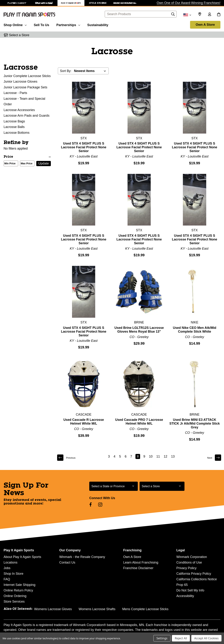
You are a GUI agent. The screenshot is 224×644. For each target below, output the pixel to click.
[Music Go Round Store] (125, 3)
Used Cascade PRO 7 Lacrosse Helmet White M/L (139, 422)
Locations (11, 562)
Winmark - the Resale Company (82, 557)
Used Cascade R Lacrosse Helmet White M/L (84, 422)
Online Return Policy (18, 590)
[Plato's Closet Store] (17, 3)
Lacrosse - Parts (15, 93)
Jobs (7, 568)
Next (213, 458)
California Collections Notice (197, 579)
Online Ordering (15, 596)
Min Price (9, 164)
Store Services (14, 602)
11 (159, 456)
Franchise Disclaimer (138, 568)
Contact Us (67, 562)
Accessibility (185, 596)
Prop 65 (182, 585)
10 (151, 456)
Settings (162, 638)
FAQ (7, 579)
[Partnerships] (68, 24)
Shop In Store (13, 574)
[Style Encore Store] (98, 3)
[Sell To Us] (41, 24)
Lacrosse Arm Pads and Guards (26, 116)
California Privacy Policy (194, 574)
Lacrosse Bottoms (17, 133)
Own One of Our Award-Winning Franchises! (189, 3)
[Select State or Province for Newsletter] (114, 486)
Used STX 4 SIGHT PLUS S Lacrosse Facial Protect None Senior (84, 147)
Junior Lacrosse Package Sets (25, 87)
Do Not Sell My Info (190, 590)
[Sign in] (209, 15)
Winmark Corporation (192, 557)
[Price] (27, 157)
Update (44, 163)
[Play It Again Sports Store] (71, 3)
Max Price (26, 164)
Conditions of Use (189, 562)
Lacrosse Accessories (19, 110)
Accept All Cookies (206, 638)
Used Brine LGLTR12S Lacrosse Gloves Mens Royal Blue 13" (139, 330)
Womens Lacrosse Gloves (53, 609)
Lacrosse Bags (14, 121)
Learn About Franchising (141, 562)
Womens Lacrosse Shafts (97, 609)
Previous (68, 458)
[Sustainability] (98, 24)
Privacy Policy (186, 568)
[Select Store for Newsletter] (162, 486)
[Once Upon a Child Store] (44, 3)
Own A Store (205, 25)
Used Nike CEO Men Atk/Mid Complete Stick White (194, 330)
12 (166, 456)
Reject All (181, 638)
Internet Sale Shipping (19, 585)
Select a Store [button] (19, 35)
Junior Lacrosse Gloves (20, 82)
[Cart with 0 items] (219, 15)
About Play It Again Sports (22, 557)
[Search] (173, 15)
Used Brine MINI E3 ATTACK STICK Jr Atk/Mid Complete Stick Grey (195, 424)
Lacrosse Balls (14, 127)
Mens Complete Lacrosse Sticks (145, 609)
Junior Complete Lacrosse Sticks (27, 76)
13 (173, 456)
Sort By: (66, 71)
